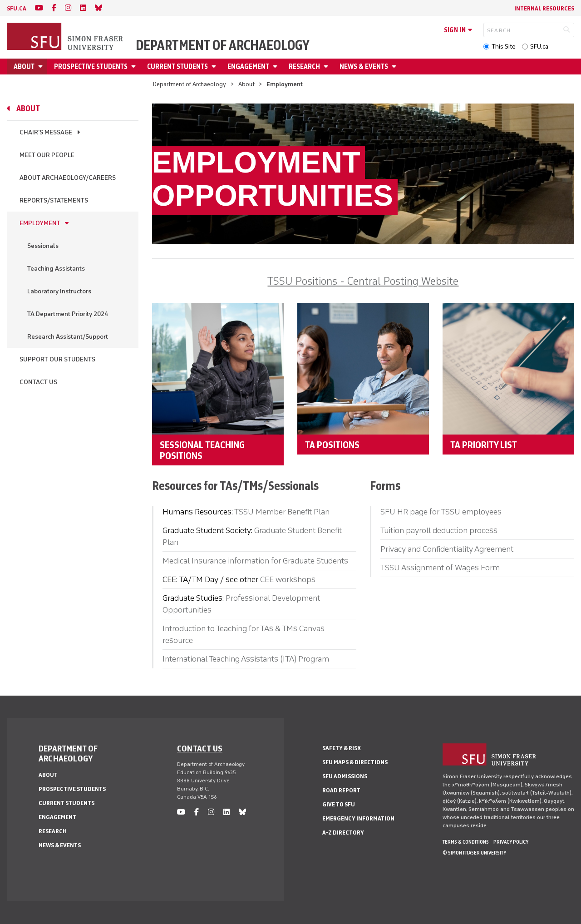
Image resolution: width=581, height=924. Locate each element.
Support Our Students (57, 359)
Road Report (341, 790)
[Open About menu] (42, 67)
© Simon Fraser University (474, 853)
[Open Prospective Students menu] (135, 67)
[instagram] (68, 8)
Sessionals (43, 246)
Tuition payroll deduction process (439, 530)
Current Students (177, 67)
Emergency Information (358, 818)
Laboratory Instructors (59, 291)
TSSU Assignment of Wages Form (440, 568)
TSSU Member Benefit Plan (282, 512)
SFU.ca (539, 47)
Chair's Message (46, 132)
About (24, 67)
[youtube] (39, 8)
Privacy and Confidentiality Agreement (447, 549)
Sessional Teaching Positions (202, 450)
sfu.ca (17, 8)
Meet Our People (47, 155)
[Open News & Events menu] (395, 67)
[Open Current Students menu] (215, 67)
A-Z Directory (343, 833)
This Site (504, 47)
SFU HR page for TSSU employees (441, 512)
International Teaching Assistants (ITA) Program (246, 659)
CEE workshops (288, 579)
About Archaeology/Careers (68, 178)
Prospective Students (91, 67)
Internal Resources (544, 8)
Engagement (248, 67)
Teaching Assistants (56, 269)
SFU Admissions (345, 776)
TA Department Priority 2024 (68, 314)
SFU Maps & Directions (355, 762)
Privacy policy (511, 842)
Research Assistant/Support (68, 337)
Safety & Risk (342, 748)
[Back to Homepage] (66, 37)
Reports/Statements (54, 200)
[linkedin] (83, 8)
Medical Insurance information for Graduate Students (255, 561)
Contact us (200, 748)
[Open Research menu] (327, 67)
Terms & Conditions (466, 842)
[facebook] (54, 8)
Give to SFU (339, 804)
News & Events (364, 67)
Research (304, 67)
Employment (40, 223)
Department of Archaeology (223, 45)
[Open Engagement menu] (276, 67)
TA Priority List (484, 445)
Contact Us (38, 382)
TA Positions (332, 445)
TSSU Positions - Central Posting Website (363, 281)
